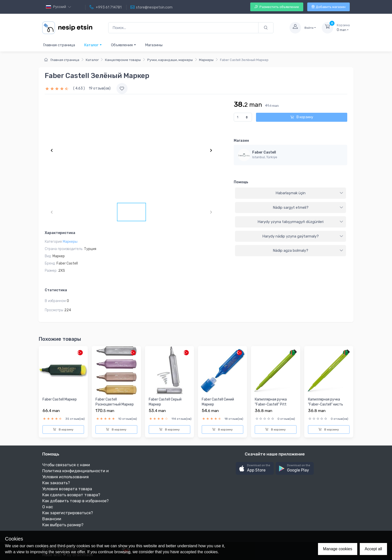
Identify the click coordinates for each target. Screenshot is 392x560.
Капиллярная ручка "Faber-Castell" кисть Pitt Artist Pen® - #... (325, 404)
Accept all (373, 549)
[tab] (290, 193)
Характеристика (60, 233)
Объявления (124, 45)
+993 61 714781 (105, 7)
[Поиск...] (183, 28)
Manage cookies (338, 549)
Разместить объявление (277, 7)
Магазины (154, 45)
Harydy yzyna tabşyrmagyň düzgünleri (300, 222)
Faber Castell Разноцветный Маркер (115, 402)
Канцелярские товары (123, 60)
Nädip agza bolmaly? (308, 250)
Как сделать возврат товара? (71, 495)
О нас (48, 507)
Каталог (93, 45)
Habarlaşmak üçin (309, 193)
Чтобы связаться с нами (66, 465)
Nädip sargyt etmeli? (308, 207)
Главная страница (59, 45)
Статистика (56, 290)
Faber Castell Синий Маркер (218, 402)
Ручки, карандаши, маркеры (170, 60)
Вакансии (52, 519)
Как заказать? (56, 483)
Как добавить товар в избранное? (75, 501)
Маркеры (206, 60)
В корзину (302, 117)
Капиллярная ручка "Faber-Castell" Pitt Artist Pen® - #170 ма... (274, 404)
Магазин (241, 141)
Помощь (241, 182)
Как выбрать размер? (63, 525)
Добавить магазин (328, 7)
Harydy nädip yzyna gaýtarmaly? (303, 236)
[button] (255, 468)
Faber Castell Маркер (60, 399)
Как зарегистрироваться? (68, 513)
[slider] (57, 88)
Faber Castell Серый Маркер (165, 402)
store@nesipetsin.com (151, 7)
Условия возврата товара (67, 489)
